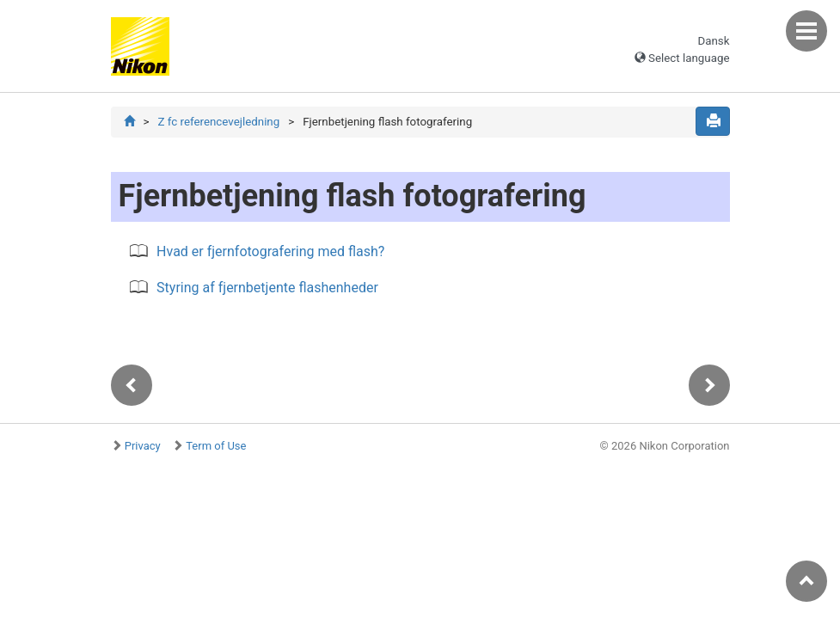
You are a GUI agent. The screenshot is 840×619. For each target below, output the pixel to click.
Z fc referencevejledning (218, 122)
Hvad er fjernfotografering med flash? (270, 251)
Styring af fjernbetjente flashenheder (267, 288)
